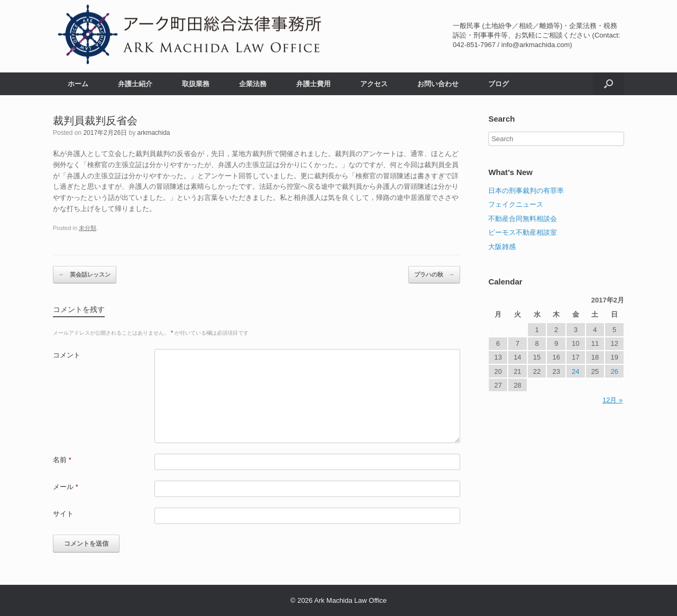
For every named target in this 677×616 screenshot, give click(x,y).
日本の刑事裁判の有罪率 (526, 191)
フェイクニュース (516, 204)
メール (66, 487)
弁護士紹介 (135, 84)
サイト (63, 514)
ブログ (498, 84)
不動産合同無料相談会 (523, 219)
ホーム (78, 84)
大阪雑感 (502, 247)
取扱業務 (196, 84)
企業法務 (253, 84)
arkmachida (153, 133)
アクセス (374, 84)
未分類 (88, 228)
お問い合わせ (438, 84)
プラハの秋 (434, 275)
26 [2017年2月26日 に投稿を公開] (614, 371)
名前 (62, 460)
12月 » (612, 400)
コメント (67, 355)
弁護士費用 (313, 84)
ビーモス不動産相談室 (523, 232)
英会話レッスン (85, 275)
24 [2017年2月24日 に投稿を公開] (575, 371)
